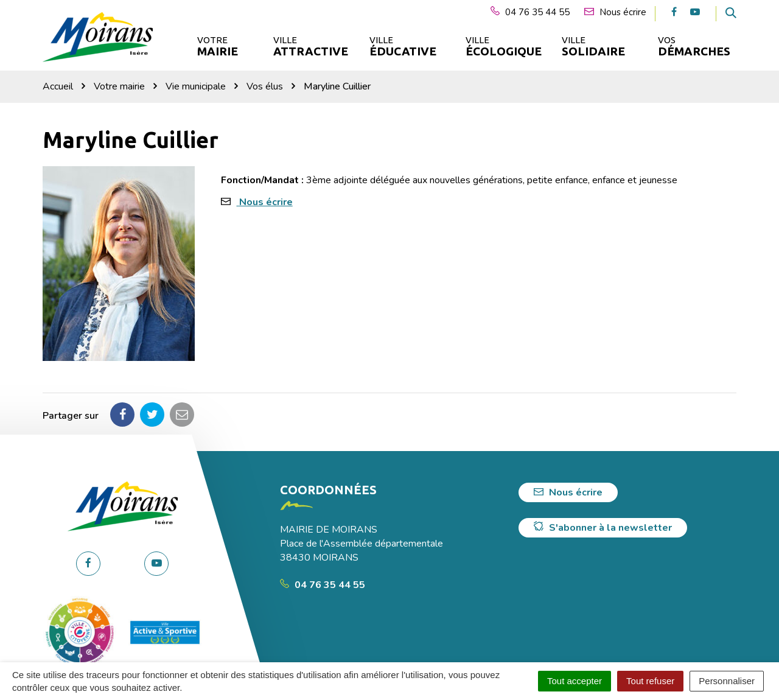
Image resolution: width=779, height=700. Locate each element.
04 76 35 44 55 (323, 585)
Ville (310, 47)
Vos (694, 47)
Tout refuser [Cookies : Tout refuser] (650, 681)
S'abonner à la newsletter (603, 528)
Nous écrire (266, 202)
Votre (218, 47)
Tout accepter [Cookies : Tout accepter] (575, 681)
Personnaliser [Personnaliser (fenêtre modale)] (727, 681)
